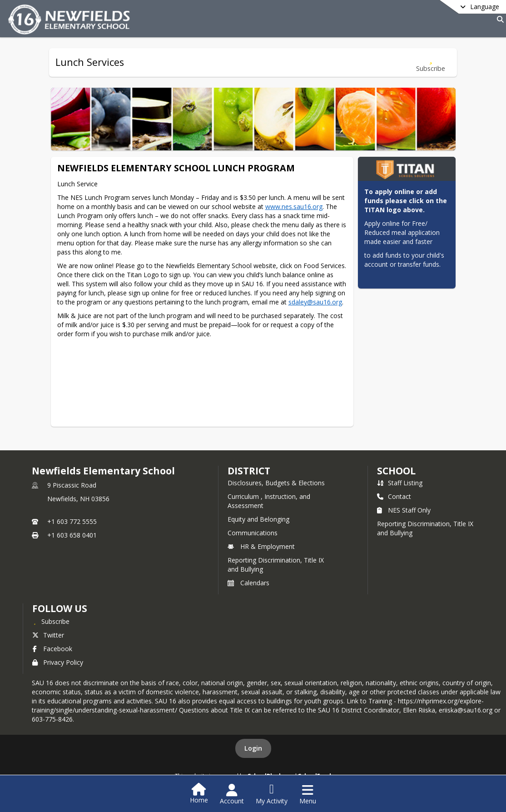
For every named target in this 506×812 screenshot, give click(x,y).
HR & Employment (261, 546)
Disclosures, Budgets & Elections (276, 483)
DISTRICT (249, 471)
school (396, 471)
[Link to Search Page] (499, 19)
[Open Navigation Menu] (308, 794)
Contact (394, 496)
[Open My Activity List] (272, 794)
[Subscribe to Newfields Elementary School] (51, 621)
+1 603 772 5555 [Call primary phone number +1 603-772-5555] (72, 521)
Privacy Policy (58, 662)
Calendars (248, 583)
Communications (253, 533)
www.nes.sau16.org (294, 207)
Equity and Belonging (258, 519)
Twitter (48, 635)
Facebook (52, 649)
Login (253, 748)
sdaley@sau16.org (315, 302)
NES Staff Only (404, 510)
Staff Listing (400, 483)
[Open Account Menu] (232, 794)
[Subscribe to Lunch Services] (431, 62)
